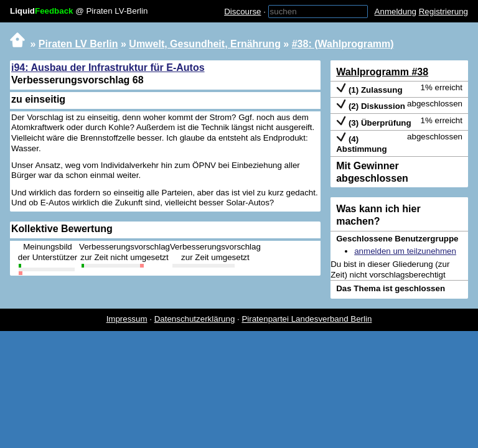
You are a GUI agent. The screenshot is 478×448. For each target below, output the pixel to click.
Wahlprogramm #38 (382, 72)
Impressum (127, 319)
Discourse (242, 12)
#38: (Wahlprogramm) (343, 44)
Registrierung (443, 12)
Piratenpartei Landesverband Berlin (307, 319)
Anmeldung (396, 12)
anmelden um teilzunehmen (405, 251)
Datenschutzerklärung (195, 319)
